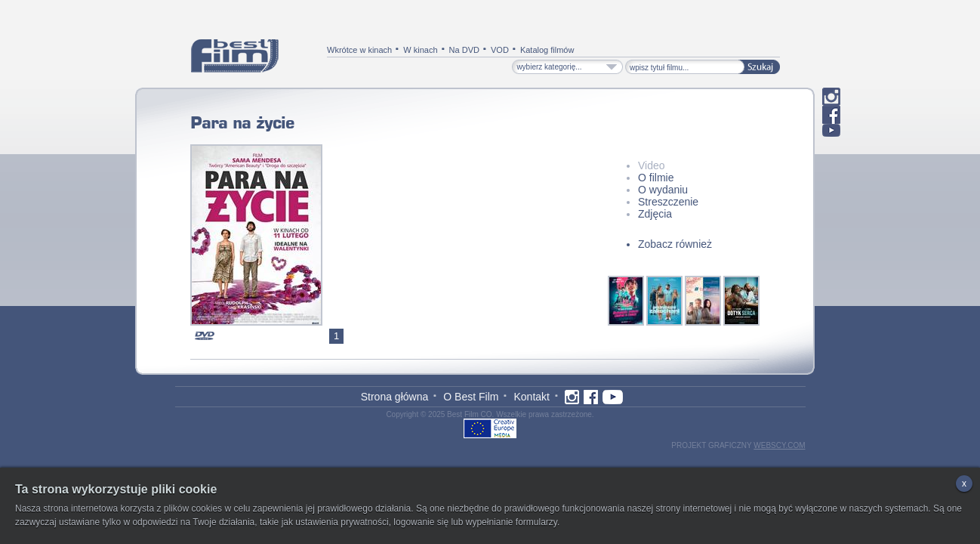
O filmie (656, 178)
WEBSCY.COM (779, 445)
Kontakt (531, 397)
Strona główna (395, 397)
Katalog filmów (547, 50)
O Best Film (471, 397)
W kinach (420, 50)
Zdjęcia (655, 214)
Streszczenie (668, 202)
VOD (500, 50)
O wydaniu (663, 190)
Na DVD (464, 50)
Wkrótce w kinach (359, 50)
